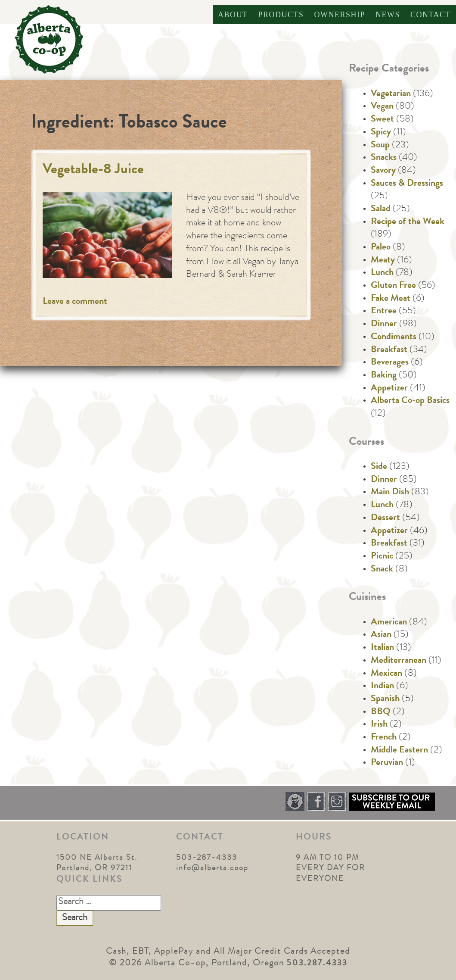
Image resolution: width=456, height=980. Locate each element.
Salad (381, 209)
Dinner (384, 325)
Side (379, 467)
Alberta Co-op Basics (410, 401)
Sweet (382, 120)
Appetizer (389, 389)
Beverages (390, 363)
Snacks (384, 158)
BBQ (381, 712)
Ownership (340, 15)
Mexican (386, 674)
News (388, 15)
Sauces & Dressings (407, 184)
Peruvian (387, 763)
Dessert (385, 518)
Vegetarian (391, 94)
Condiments (394, 337)
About (233, 15)
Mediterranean (399, 661)
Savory (383, 171)
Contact (431, 15)
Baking (384, 376)
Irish (379, 725)
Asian (381, 635)
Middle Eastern (399, 751)
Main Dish (390, 493)
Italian (382, 648)
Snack (382, 570)
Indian (382, 687)
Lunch (382, 273)
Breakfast (389, 350)
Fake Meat (391, 299)
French (384, 738)
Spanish (385, 699)
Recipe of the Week (408, 222)
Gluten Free (393, 286)
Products (281, 15)
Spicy (381, 133)
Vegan (382, 107)
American (389, 623)
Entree (384, 312)
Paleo (381, 248)
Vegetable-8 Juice (93, 170)
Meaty (383, 261)
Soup (380, 146)
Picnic (382, 557)
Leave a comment (75, 302)
